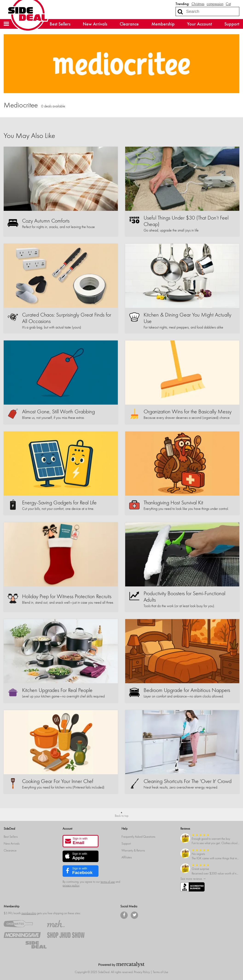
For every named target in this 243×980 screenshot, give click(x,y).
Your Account (200, 24)
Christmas (198, 4)
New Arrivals (95, 24)
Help (124, 829)
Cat (228, 4)
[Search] (180, 11)
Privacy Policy (142, 972)
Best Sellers (60, 24)
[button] (6, 24)
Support (232, 24)
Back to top (122, 816)
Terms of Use (161, 972)
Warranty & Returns (133, 850)
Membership (163, 24)
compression (215, 4)
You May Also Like (29, 136)
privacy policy (71, 885)
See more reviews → (193, 879)
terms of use (108, 882)
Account (67, 829)
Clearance (129, 24)
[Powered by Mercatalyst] (121, 964)
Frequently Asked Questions (138, 837)
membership (29, 913)
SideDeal (9, 829)
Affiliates (127, 857)
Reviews (185, 829)
